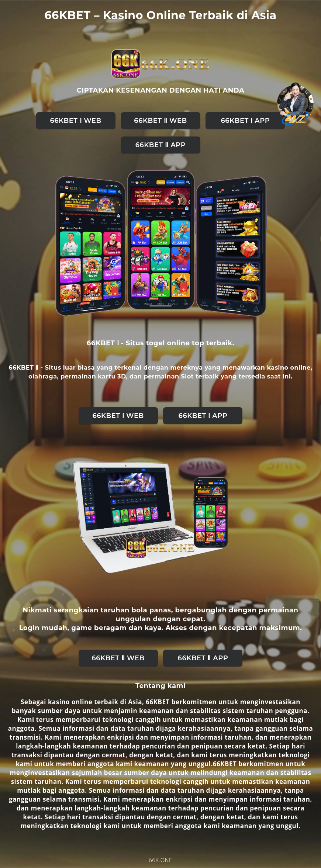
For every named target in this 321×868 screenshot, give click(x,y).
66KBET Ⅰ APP (246, 121)
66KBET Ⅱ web (160, 121)
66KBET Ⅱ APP (161, 145)
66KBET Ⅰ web (75, 121)
